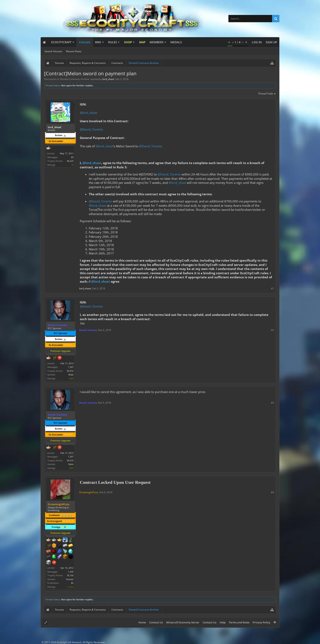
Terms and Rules (239, 622)
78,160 (70, 575)
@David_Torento (91, 129)
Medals (176, 42)
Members (157, 42)
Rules (113, 42)
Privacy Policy (261, 622)
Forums (85, 42)
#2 (273, 330)
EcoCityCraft (61, 42)
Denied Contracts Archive (75, 79)
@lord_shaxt (88, 113)
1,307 (71, 367)
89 (72, 157)
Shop (128, 42)
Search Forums (53, 51)
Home (142, 622)
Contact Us (156, 622)
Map (142, 42)
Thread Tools (267, 94)
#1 (273, 288)
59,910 (70, 371)
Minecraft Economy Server (183, 622)
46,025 (70, 161)
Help (223, 622)
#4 (273, 492)
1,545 (71, 572)
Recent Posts (74, 51)
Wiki (98, 42)
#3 (273, 403)
